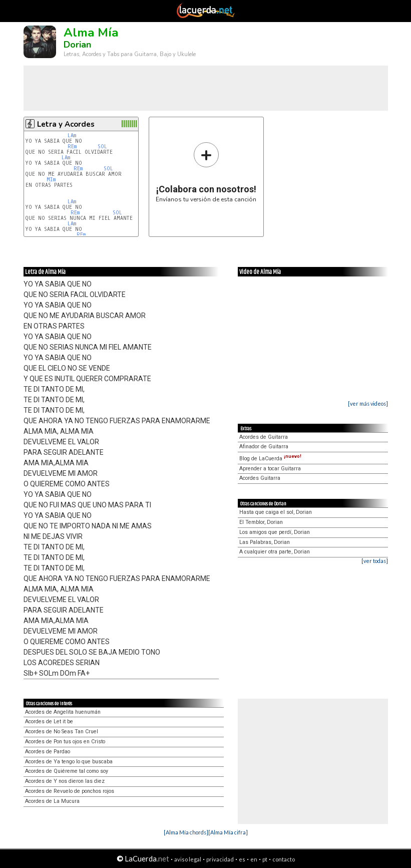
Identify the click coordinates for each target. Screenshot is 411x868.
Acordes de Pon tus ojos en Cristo (65, 742)
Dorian (77, 45)
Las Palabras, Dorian (265, 542)
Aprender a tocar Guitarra (270, 469)
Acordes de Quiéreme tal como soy (67, 771)
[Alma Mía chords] (186, 832)
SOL (104, 147)
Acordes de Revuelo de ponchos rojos (70, 791)
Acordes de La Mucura (52, 801)
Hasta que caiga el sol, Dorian (276, 512)
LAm (72, 135)
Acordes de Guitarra (264, 437)
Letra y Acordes (66, 124)
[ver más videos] (368, 403)
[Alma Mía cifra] (228, 832)
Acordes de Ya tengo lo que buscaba (69, 762)
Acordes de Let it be (49, 721)
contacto (284, 859)
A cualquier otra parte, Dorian (275, 552)
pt (265, 859)
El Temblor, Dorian (261, 522)
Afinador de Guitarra (264, 447)
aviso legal (188, 859)
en (254, 859)
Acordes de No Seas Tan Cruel (62, 732)
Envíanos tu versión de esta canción (206, 172)
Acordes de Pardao (48, 752)
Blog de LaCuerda (270, 459)
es (242, 859)
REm (72, 147)
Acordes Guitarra (260, 478)
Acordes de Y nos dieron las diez (65, 781)
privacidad (220, 859)
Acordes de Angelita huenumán (63, 712)
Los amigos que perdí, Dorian (275, 532)
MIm (51, 180)
